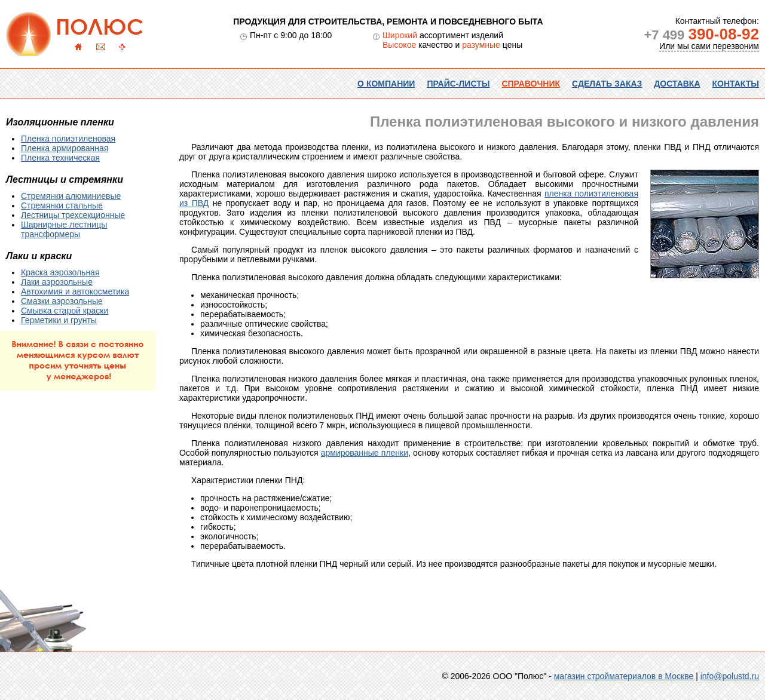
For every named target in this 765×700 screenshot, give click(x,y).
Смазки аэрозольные (62, 301)
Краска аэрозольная (60, 272)
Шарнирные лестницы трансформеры (64, 229)
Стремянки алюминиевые (71, 196)
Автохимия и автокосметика (75, 291)
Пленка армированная (65, 148)
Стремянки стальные (62, 205)
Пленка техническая (60, 158)
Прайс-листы (458, 84)
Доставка (677, 84)
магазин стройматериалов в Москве (624, 676)
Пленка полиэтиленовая (68, 139)
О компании (386, 84)
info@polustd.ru (730, 676)
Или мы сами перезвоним (709, 46)
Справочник (531, 84)
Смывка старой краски (65, 311)
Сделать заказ (607, 84)
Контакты (736, 84)
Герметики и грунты (59, 320)
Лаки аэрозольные (57, 282)
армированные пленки (365, 453)
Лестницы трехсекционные (73, 215)
